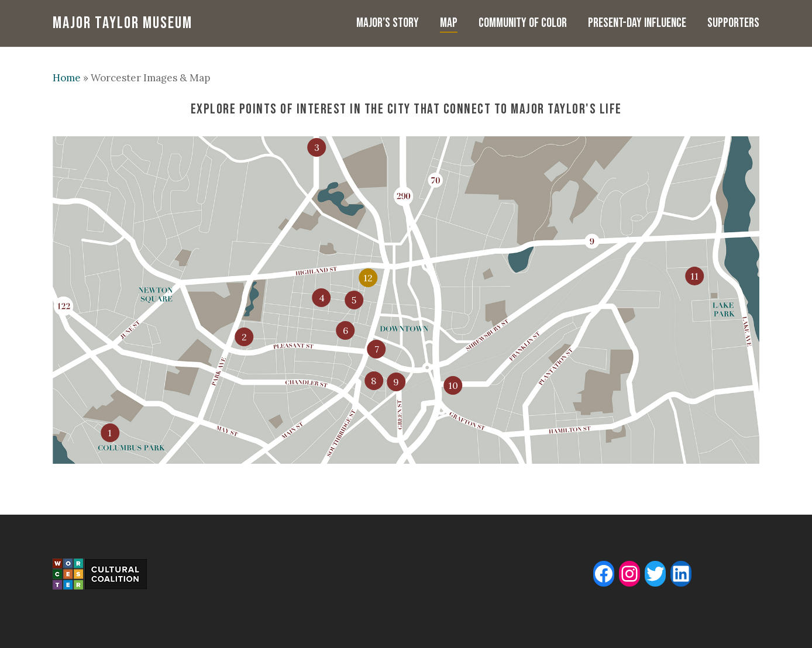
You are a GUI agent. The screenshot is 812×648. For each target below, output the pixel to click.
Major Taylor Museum (123, 23)
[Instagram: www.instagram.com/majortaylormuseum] (629, 574)
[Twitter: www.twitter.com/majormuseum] (655, 574)
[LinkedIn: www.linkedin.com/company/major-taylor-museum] (681, 574)
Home (67, 78)
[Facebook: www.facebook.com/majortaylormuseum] (604, 574)
